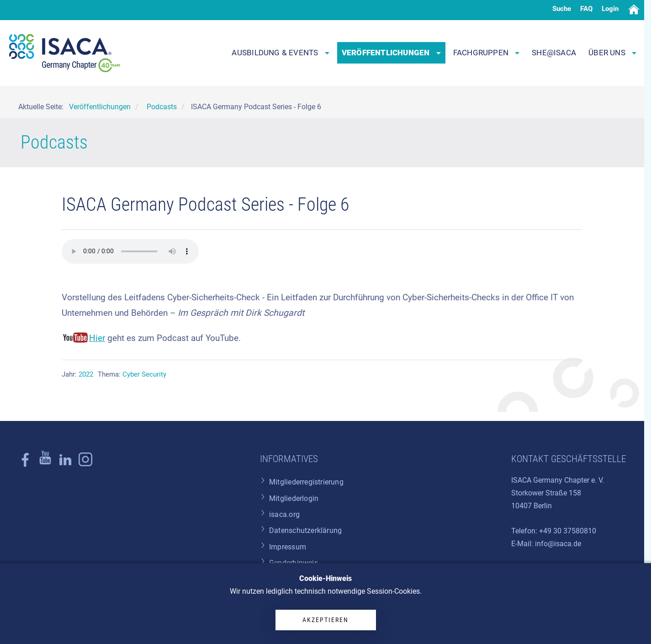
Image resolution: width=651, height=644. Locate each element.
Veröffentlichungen (391, 53)
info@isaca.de (558, 544)
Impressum (288, 547)
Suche (562, 9)
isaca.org (284, 514)
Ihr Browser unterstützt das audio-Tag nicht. (130, 251)
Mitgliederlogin (294, 498)
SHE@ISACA (554, 53)
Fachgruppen (487, 53)
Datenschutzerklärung (305, 530)
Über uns (612, 53)
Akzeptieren (325, 620)
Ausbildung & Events (280, 53)
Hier (97, 338)
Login (610, 9)
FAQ (586, 9)
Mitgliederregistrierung (306, 482)
